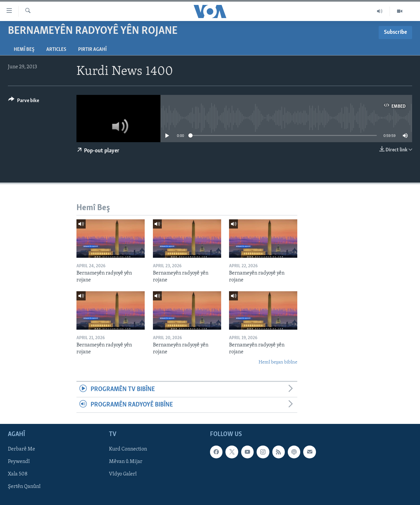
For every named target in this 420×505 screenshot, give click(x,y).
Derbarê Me (21, 450)
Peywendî (19, 462)
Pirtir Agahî (92, 50)
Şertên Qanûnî (24, 487)
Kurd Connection (128, 450)
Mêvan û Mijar (126, 462)
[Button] (24, 102)
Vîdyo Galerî (123, 474)
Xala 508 (18, 474)
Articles (56, 50)
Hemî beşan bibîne (278, 362)
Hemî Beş (24, 50)
